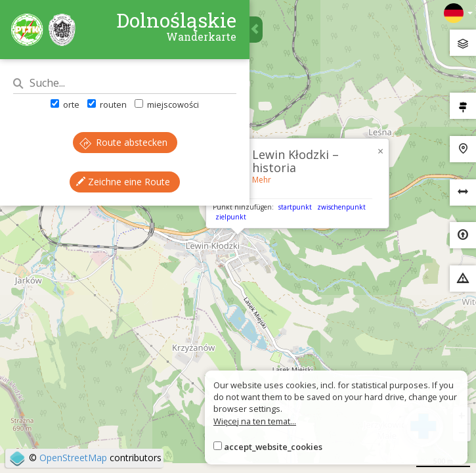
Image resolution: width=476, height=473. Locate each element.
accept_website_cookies (273, 447)
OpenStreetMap (73, 458)
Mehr (262, 180)
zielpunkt (231, 217)
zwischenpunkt (341, 207)
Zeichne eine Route (123, 182)
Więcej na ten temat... (255, 421)
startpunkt (295, 207)
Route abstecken (123, 142)
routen (107, 104)
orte (65, 104)
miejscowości (167, 104)
